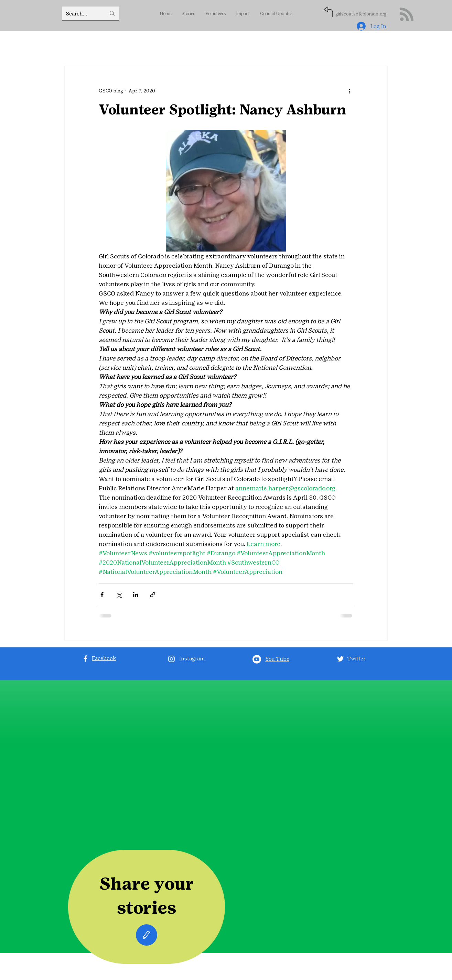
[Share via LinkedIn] (136, 595)
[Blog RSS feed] (407, 15)
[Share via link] (153, 595)
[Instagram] (171, 659)
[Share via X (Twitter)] (119, 595)
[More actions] (349, 91)
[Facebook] (85, 659)
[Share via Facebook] (102, 595)
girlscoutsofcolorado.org (361, 14)
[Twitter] (340, 659)
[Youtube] (257, 659)
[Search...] (81, 13)
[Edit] (147, 935)
